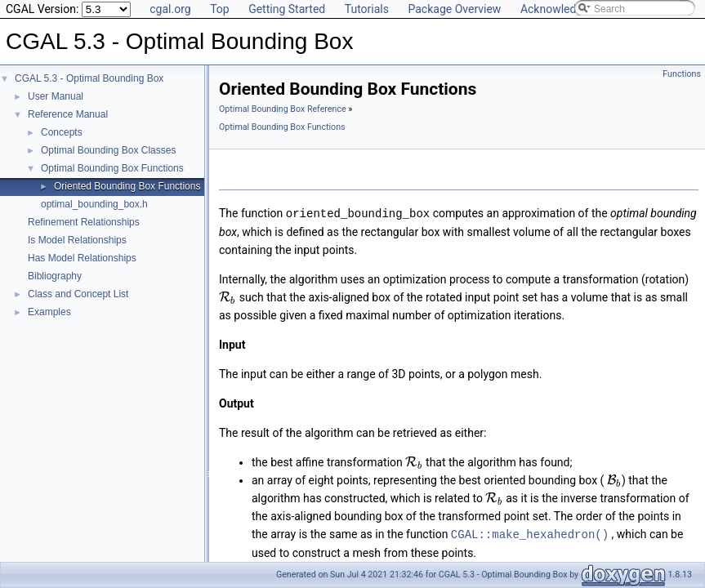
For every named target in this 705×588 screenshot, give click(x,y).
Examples (49, 312)
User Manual (56, 96)
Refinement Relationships (84, 222)
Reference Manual (68, 114)
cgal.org (170, 9)
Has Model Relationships (82, 258)
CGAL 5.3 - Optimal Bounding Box (89, 78)
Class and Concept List (78, 294)
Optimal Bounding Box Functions (112, 168)
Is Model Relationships (77, 240)
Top (220, 9)
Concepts (62, 132)
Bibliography (55, 276)
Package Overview (454, 9)
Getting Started (287, 9)
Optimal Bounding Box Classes (108, 150)
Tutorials (367, 9)
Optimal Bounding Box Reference (283, 109)
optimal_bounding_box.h (94, 204)
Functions (682, 74)
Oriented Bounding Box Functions (127, 186)
